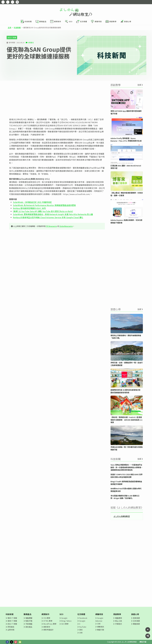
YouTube (83, 627)
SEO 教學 (65, 624)
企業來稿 (11, 630)
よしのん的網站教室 (122, 516)
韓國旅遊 (136, 624)
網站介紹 (143, 642)
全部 (139, 85)
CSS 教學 (47, 618)
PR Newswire (51, 226)
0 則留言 (31, 43)
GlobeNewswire (66, 226)
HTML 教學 (48, 621)
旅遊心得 (135, 614)
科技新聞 (17, 27)
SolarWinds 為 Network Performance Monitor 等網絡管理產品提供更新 (44, 205)
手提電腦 (29, 624)
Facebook (83, 618)
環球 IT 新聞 (12, 618)
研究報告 (11, 627)
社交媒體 (81, 614)
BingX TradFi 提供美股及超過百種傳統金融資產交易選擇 (126, 483)
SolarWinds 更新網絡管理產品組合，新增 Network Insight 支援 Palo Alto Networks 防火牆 (53, 214)
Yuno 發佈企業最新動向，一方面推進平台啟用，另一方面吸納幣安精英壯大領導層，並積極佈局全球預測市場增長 (127, 467)
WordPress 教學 (50, 624)
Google (64, 618)
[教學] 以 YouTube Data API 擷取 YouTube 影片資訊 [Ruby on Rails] (43, 211)
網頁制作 (45, 614)
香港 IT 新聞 (12, 621)
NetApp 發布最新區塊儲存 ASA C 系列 (29, 208)
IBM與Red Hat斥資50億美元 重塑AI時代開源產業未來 (126, 490)
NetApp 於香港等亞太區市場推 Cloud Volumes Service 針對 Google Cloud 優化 (48, 217)
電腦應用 (118, 618)
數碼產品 (27, 614)
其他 (81, 630)
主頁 (9, 27)
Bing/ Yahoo (66, 621)
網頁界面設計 (48, 630)
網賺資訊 (101, 627)
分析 (81, 633)
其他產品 (29, 627)
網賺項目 (99, 614)
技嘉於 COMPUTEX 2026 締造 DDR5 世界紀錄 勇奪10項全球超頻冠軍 (127, 476)
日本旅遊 (136, 621)
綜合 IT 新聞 (12, 38)
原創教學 (117, 614)
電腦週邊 (29, 618)
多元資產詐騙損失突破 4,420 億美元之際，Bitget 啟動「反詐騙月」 (125, 497)
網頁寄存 (47, 627)
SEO (61, 614)
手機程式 (118, 624)
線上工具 (118, 621)
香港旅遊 (136, 618)
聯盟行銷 (101, 630)
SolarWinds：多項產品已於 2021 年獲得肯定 (32, 202)
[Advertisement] (57, 99)
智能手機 (29, 621)
